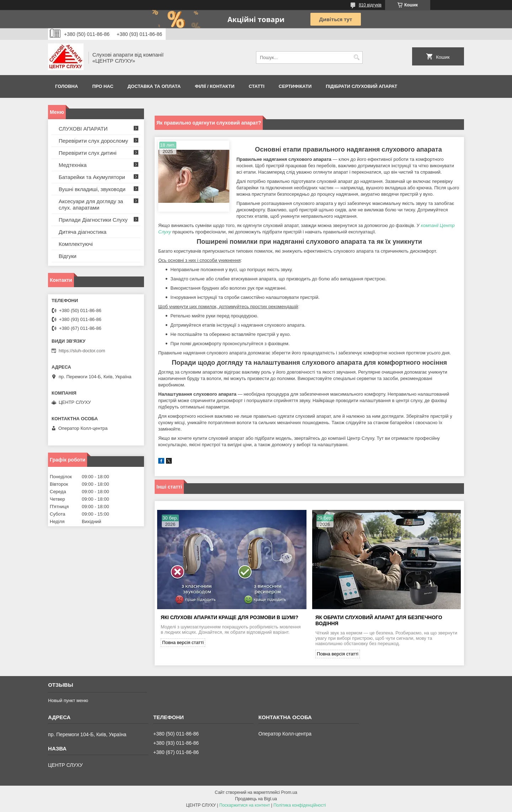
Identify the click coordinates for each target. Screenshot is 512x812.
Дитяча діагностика (82, 232)
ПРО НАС (103, 86)
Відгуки (68, 256)
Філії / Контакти (215, 86)
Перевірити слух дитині (88, 153)
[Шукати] (356, 57)
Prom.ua (289, 792)
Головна (66, 86)
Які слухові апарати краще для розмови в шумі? (230, 617)
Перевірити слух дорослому (93, 141)
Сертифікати (295, 86)
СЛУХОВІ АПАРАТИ (83, 129)
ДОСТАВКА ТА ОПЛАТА (154, 86)
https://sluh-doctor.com (82, 351)
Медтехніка (73, 165)
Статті (256, 86)
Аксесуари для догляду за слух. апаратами (91, 204)
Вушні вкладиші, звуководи (92, 189)
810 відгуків (370, 5)
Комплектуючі (76, 244)
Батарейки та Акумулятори (92, 177)
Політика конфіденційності (300, 805)
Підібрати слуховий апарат (361, 86)
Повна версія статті (183, 642)
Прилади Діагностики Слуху (93, 220)
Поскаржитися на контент (245, 805)
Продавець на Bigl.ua (256, 799)
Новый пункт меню (68, 700)
